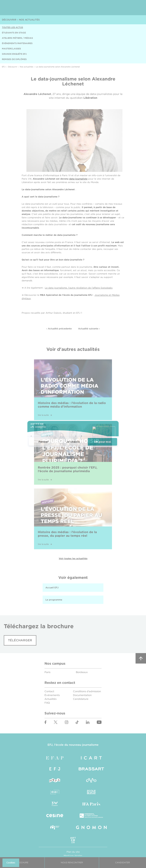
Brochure (22, 862)
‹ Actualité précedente (59, 329)
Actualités (50, 699)
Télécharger (20, 640)
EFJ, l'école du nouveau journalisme (73, 745)
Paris (47, 672)
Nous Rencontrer (72, 862)
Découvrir (9, 20)
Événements (52, 695)
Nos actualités (29, 20)
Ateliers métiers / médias (17, 38)
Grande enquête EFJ (14, 54)
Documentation (82, 695)
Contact (49, 691)
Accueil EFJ (52, 587)
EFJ (25, 8)
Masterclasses (11, 49)
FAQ (47, 703)
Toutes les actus (12, 27)
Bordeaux (82, 672)
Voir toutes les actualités (73, 558)
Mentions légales (73, 856)
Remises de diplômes (14, 59)
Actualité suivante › (89, 329)
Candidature (81, 699)
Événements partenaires (17, 43)
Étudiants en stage (14, 33)
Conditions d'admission (87, 691)
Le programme (54, 600)
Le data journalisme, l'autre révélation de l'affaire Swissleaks (79, 288)
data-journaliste (78, 179)
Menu (136, 8)
